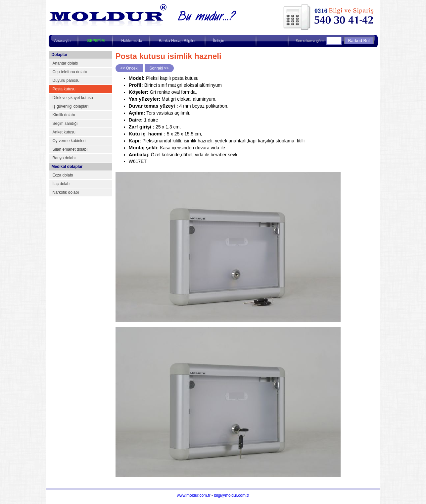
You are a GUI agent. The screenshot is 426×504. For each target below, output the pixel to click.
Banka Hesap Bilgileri (178, 41)
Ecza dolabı (63, 175)
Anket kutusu (64, 132)
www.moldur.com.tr (193, 495)
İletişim (219, 41)
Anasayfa (63, 41)
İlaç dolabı (62, 184)
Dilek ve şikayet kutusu (73, 98)
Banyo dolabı (64, 158)
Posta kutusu (64, 89)
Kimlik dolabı (64, 115)
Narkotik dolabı (66, 192)
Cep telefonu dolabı (70, 72)
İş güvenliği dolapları (71, 106)
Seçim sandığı (65, 124)
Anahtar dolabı (66, 63)
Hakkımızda (132, 41)
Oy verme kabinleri (69, 141)
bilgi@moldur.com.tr (231, 495)
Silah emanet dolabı (70, 149)
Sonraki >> (159, 68)
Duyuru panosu (66, 80)
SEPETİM (96, 41)
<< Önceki (130, 68)
